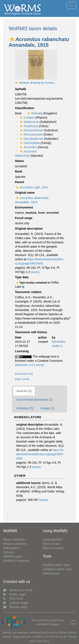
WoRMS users (13, 556)
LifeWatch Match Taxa (57, 569)
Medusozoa (29, 122)
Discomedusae (31, 130)
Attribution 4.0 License (30, 365)
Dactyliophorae (31, 139)
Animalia (34, 113)
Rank (19, 171)
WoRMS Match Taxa (56, 565)
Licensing (22, 351)
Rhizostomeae (31, 134)
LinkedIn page (16, 603)
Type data (22, 277)
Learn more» (73, 622)
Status (19, 161)
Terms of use (51, 544)
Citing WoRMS (52, 540)
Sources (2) (24, 391)
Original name (25, 193)
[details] (35, 272)
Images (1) (48, 408)
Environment (24, 207)
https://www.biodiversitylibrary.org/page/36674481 (40, 454)
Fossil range (24, 218)
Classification (25, 108)
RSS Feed (13, 599)
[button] (12, 39)
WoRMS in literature (16, 561)
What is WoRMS (14, 540)
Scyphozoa (28, 126)
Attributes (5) (25, 408)
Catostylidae (29, 143)
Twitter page (14, 594)
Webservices (51, 573)
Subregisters (11, 548)
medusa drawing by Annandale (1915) (44, 83)
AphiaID (21, 89)
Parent (20, 182)
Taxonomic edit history (31, 332)
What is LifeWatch (15, 544)
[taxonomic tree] (24, 374)
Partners (9, 552)
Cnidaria (27, 118)
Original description (29, 229)
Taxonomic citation (28, 292)
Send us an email (18, 590)
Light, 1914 (32, 187)
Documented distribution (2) (35, 400)
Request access (53, 548)
